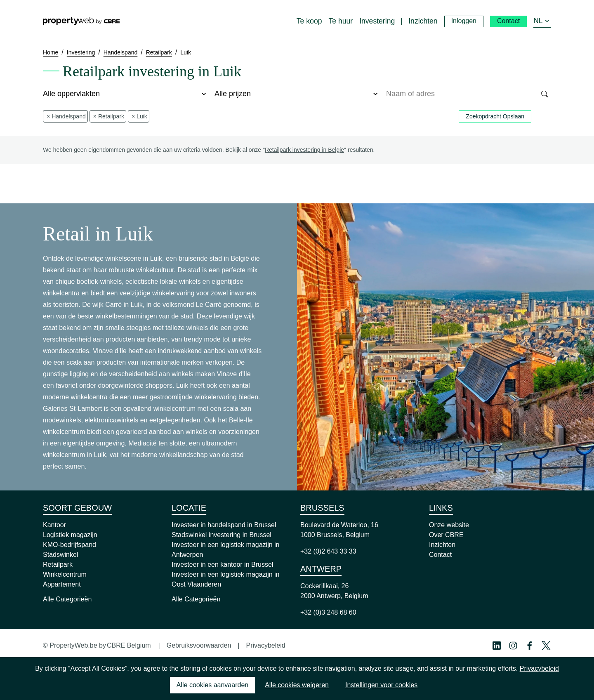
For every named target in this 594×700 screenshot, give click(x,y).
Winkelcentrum (65, 574)
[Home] (81, 21)
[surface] (125, 94)
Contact (440, 555)
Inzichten (442, 545)
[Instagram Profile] (513, 646)
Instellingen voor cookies (381, 685)
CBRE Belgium (129, 645)
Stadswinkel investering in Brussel (222, 535)
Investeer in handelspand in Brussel (224, 525)
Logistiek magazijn (70, 535)
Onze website (449, 525)
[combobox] (458, 94)
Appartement (62, 584)
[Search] (544, 94)
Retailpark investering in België (304, 150)
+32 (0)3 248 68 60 (328, 612)
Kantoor (54, 525)
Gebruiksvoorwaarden (199, 645)
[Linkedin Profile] (497, 646)
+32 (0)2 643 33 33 (328, 551)
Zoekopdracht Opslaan (495, 116)
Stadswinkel (60, 555)
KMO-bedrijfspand (70, 545)
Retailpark (58, 564)
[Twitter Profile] (546, 646)
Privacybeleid (265, 645)
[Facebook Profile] (530, 646)
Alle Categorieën (67, 599)
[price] (297, 94)
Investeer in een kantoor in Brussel (222, 564)
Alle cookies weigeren (297, 685)
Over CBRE (446, 535)
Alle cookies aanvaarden (212, 685)
